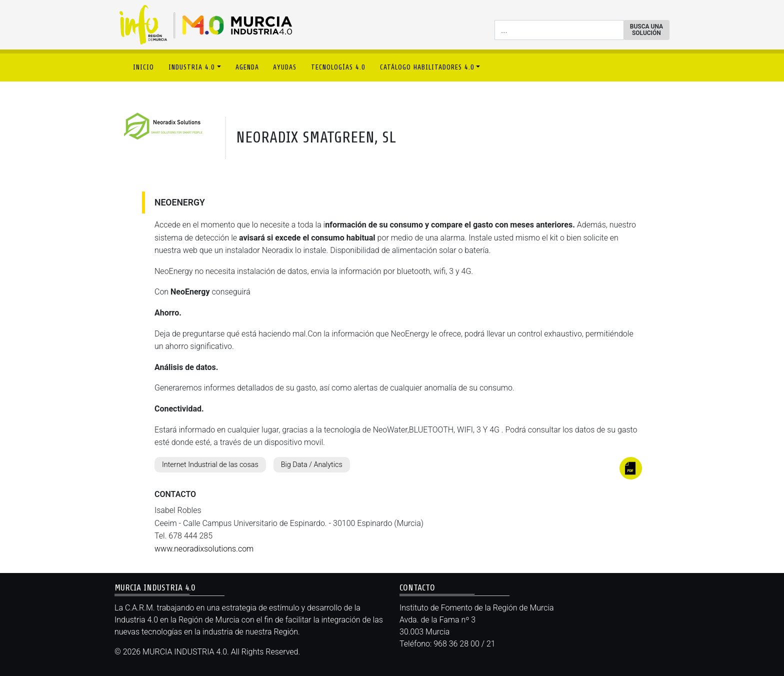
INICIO (143, 67)
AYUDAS (285, 67)
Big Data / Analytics (312, 465)
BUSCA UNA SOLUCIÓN (646, 30)
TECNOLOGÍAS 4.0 (338, 67)
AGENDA (247, 67)
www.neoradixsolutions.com (204, 549)
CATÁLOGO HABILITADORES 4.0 (427, 67)
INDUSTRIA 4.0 (192, 67)
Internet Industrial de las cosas (210, 465)
